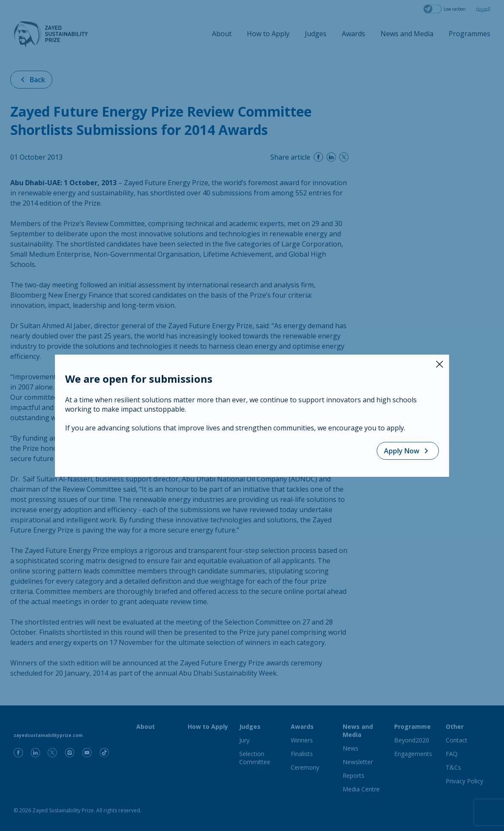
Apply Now (408, 451)
